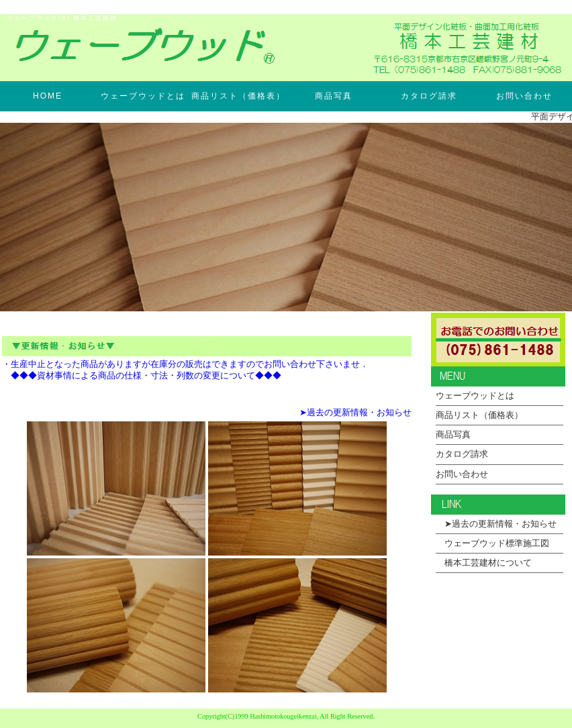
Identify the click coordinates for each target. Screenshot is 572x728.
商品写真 (334, 96)
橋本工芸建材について (484, 563)
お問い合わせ (524, 96)
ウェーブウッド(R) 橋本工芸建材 (62, 18)
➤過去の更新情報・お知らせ (355, 413)
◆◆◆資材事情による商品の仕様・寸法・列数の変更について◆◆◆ (142, 376)
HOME (48, 96)
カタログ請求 (429, 96)
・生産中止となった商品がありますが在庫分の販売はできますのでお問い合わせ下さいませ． (185, 364)
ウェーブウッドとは (143, 96)
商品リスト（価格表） (238, 96)
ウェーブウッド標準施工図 (492, 543)
